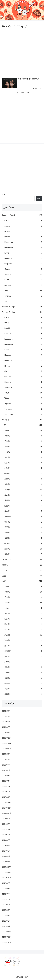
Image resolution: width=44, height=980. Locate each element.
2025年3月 (6, 786)
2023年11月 (7, 873)
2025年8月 (6, 760)
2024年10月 (7, 813)
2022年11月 (7, 937)
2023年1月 (6, 926)
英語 (22, 576)
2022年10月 (7, 942)
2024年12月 (7, 803)
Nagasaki (23, 258)
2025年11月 (7, 743)
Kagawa (23, 334)
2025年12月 (7, 738)
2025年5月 (6, 776)
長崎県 (23, 538)
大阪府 (23, 608)
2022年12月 (7, 932)
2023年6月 (6, 899)
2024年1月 (6, 862)
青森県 (23, 678)
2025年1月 (6, 797)
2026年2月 (6, 727)
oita (23, 371)
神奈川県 (23, 517)
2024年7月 (6, 829)
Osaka (23, 269)
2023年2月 (6, 921)
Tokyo (23, 291)
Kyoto (23, 253)
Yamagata (23, 409)
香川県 (23, 689)
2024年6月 (6, 835)
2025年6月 (6, 770)
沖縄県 (23, 500)
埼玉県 (23, 447)
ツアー (22, 425)
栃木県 (23, 495)
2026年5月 (6, 711)
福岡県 (23, 522)
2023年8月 (6, 889)
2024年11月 (7, 808)
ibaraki (23, 237)
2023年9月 (6, 883)
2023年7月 (6, 894)
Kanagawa (23, 242)
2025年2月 (6, 792)
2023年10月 (7, 878)
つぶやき (22, 420)
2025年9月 (6, 754)
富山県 (23, 457)
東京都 (23, 490)
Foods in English (22, 215)
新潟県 (23, 484)
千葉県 (23, 441)
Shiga (23, 280)
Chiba (23, 221)
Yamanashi (23, 414)
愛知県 (23, 630)
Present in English (22, 307)
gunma (23, 226)
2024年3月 (6, 851)
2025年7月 (6, 765)
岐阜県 (23, 474)
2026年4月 (6, 717)
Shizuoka (23, 388)
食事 (22, 581)
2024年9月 (6, 819)
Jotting (22, 301)
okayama (23, 264)
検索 (4, 194)
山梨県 (23, 468)
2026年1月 (6, 733)
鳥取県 (23, 554)
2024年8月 (6, 824)
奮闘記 (22, 565)
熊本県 (23, 511)
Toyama (23, 296)
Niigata (23, 366)
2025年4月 (6, 781)
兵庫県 (23, 436)
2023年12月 (7, 867)
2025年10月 (7, 749)
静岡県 (23, 549)
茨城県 (23, 533)
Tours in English (22, 312)
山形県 (23, 463)
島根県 (23, 479)
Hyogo (23, 232)
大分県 (23, 452)
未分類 (22, 570)
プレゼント (22, 560)
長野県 (23, 544)
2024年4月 (6, 846)
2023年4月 (6, 910)
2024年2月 (6, 856)
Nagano (23, 355)
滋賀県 (23, 506)
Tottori (23, 398)
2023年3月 (6, 916)
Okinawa (23, 377)
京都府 (23, 431)
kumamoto (23, 248)
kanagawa (23, 339)
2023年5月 (6, 905)
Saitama (23, 275)
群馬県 (23, 527)
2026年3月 (6, 722)
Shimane (23, 285)
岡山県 (23, 624)
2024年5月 (6, 840)
